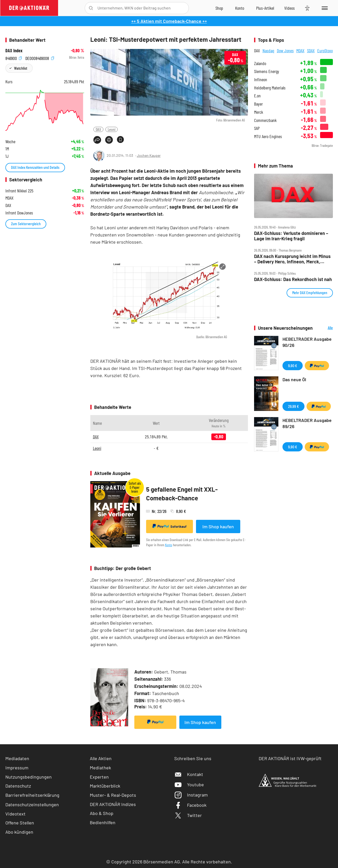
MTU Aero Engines (268, 136)
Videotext (15, 814)
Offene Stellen (20, 823)
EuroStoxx (325, 50)
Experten (99, 777)
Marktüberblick (105, 786)
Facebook (190, 805)
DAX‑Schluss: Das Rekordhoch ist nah (293, 279)
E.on (257, 96)
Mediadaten (17, 758)
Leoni (112, 129)
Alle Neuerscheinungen (324, 328)
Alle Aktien (101, 758)
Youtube (189, 784)
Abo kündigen (19, 832)
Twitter (188, 815)
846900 (14, 58)
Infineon (261, 80)
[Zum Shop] (219, 8)
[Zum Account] (240, 8)
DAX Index (14, 51)
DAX (98, 129)
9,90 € (293, 365)
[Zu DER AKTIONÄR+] (265, 8)
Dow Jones (285, 50)
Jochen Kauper (149, 155)
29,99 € (293, 406)
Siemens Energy (267, 71)
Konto (169, 545)
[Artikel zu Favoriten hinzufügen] (120, 139)
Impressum (17, 768)
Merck (259, 112)
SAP (257, 128)
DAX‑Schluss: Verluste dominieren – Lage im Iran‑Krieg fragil (291, 236)
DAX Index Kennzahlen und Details (35, 167)
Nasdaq (268, 50)
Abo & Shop (102, 813)
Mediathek (100, 768)
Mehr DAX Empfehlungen (310, 292)
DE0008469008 (40, 58)
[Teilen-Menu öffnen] (97, 140)
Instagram (191, 795)
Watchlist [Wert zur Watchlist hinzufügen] (21, 68)
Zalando (260, 63)
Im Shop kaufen (218, 526)
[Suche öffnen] (91, 8)
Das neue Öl (294, 379)
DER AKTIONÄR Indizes (113, 804)
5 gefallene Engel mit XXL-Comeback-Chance (182, 494)
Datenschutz (18, 786)
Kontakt (189, 774)
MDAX (300, 50)
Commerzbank (265, 120)
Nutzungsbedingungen (29, 777)
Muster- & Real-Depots (113, 795)
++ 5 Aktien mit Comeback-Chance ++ (169, 21)
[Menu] (324, 8)
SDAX (311, 50)
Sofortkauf (170, 526)
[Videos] (290, 8)
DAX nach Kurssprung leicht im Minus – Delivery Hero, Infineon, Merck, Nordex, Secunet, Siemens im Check (292, 259)
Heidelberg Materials (270, 88)
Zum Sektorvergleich (26, 224)
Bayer (258, 104)
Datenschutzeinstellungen (32, 804)
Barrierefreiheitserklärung (32, 795)
